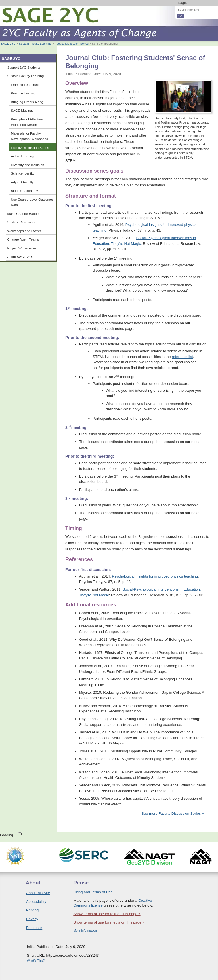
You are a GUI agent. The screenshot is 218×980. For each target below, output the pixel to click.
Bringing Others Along (27, 102)
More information (85, 930)
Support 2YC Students (24, 67)
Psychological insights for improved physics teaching (155, 576)
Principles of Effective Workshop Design (27, 122)
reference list (182, 357)
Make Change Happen (24, 214)
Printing (32, 910)
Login (183, 3)
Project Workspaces (22, 248)
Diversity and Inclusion (28, 165)
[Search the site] (194, 10)
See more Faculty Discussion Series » (173, 814)
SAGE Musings (22, 110)
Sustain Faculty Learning (35, 44)
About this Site (38, 893)
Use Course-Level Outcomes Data (32, 202)
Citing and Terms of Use (93, 892)
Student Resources (21, 222)
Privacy (32, 919)
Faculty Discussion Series (72, 44)
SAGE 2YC (8, 44)
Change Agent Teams (23, 239)
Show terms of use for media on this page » (109, 922)
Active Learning (23, 156)
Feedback (34, 928)
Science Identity (23, 173)
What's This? (36, 960)
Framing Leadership (26, 85)
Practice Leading (23, 93)
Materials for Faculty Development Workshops (30, 136)
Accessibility (36, 902)
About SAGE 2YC (20, 257)
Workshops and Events (24, 231)
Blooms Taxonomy (25, 191)
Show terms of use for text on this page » (107, 914)
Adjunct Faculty (22, 182)
